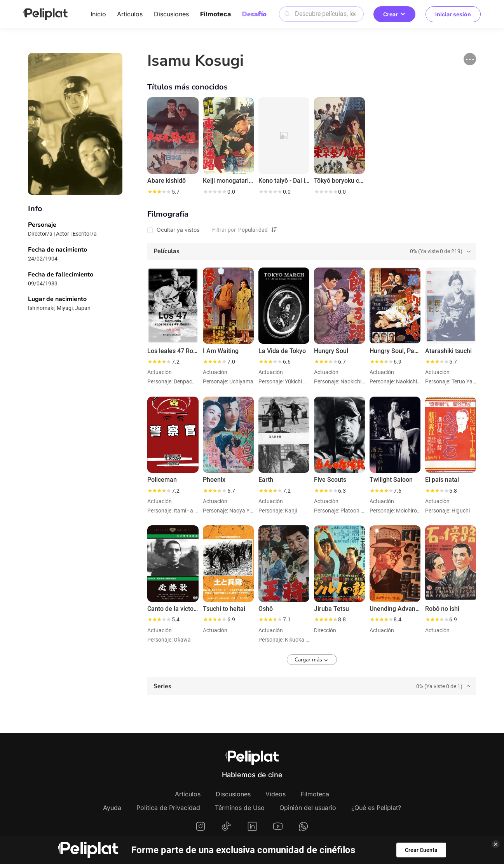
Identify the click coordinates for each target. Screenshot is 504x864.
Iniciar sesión (453, 14)
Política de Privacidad (168, 808)
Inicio (98, 14)
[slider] (159, 192)
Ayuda (112, 808)
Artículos (130, 14)
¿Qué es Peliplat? (376, 808)
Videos (276, 794)
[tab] (311, 251)
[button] (470, 59)
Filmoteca (215, 14)
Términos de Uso (240, 808)
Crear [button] (394, 14)
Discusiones (171, 14)
